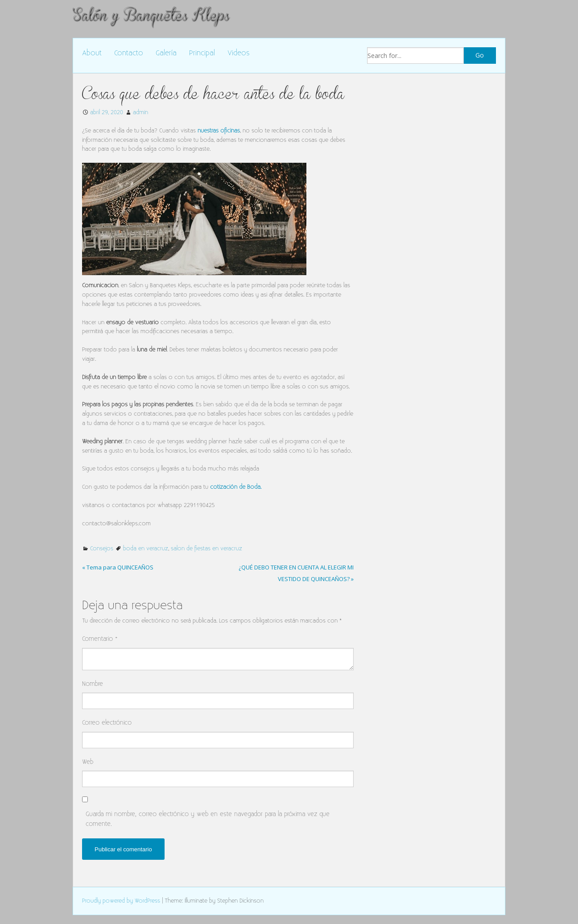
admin (140, 112)
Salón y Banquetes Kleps (151, 15)
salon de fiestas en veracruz (206, 549)
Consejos (102, 549)
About (92, 53)
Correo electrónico (107, 723)
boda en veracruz (146, 549)
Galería (166, 53)
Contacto (129, 53)
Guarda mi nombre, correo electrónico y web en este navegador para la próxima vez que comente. (208, 819)
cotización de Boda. (236, 487)
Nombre (93, 684)
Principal (202, 53)
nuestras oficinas (219, 131)
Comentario (100, 639)
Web (88, 762)
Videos (238, 53)
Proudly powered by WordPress (121, 901)
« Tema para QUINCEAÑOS (118, 567)
